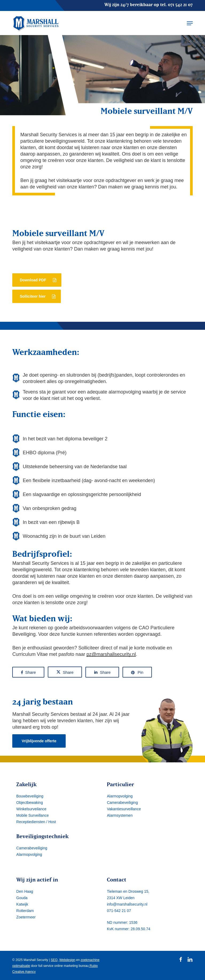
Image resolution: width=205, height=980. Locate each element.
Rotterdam (25, 911)
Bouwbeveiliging (30, 796)
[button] (190, 23)
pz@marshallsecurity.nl (111, 654)
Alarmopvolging (29, 854)
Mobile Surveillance (32, 815)
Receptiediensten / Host (36, 822)
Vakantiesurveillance (124, 809)
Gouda (22, 898)
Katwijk (22, 904)
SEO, (55, 960)
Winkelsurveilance (31, 809)
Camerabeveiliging (32, 848)
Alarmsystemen (120, 815)
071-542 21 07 (119, 911)
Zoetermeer (26, 917)
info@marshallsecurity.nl (127, 904)
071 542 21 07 (180, 5)
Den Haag (25, 891)
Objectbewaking (30, 803)
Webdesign (67, 960)
